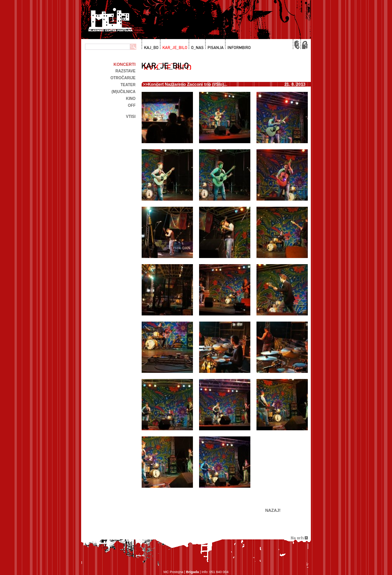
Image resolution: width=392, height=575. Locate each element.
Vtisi (131, 117)
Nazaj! (273, 510)
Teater (128, 85)
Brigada (193, 572)
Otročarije (123, 78)
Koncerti (125, 64)
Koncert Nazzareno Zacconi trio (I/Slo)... (188, 84)
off (132, 105)
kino (131, 99)
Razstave (126, 71)
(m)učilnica (123, 92)
